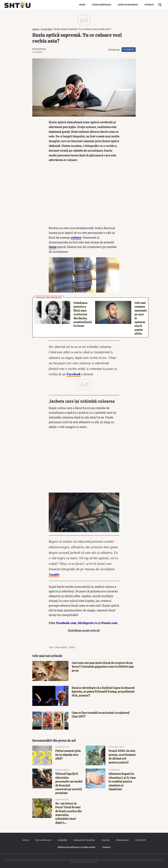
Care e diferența (43, 840)
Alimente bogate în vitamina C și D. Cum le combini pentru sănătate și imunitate (122, 781)
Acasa (36, 29)
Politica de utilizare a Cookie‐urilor (77, 847)
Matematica (122, 840)
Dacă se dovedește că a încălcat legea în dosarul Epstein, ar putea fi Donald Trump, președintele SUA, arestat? (103, 692)
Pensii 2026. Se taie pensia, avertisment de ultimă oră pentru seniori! (122, 757)
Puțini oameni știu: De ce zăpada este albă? (68, 755)
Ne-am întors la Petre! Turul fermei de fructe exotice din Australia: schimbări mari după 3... (69, 813)
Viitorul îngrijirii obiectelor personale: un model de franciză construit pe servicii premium (69, 783)
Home (82, 5)
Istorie (26, 840)
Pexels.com (109, 623)
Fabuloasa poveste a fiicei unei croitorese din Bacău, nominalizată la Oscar (83, 314)
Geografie (62, 840)
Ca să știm (46, 29)
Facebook (129, 50)
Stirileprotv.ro (88, 623)
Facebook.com (66, 623)
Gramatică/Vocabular (84, 840)
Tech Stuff (140, 840)
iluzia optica (61, 647)
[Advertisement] (84, 195)
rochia (72, 647)
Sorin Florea (39, 49)
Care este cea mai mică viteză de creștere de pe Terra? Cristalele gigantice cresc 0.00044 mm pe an (103, 667)
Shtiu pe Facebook (128, 5)
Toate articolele (102, 5)
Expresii (106, 840)
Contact (149, 5)
